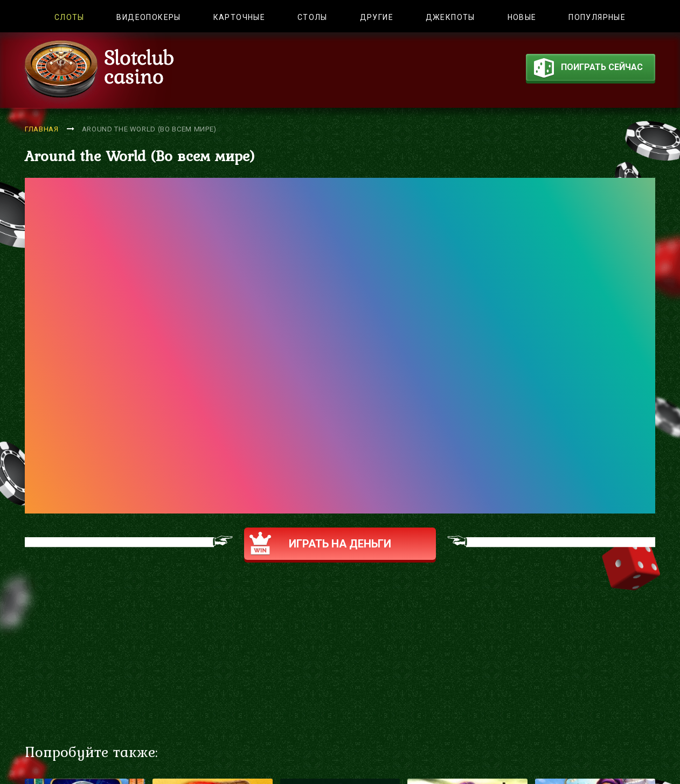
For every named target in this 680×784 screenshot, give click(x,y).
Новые (522, 17)
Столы (313, 17)
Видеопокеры (148, 17)
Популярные (597, 17)
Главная (42, 129)
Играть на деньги (320, 543)
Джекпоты (450, 17)
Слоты (70, 17)
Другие (377, 17)
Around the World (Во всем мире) (149, 129)
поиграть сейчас (588, 70)
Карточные (240, 17)
